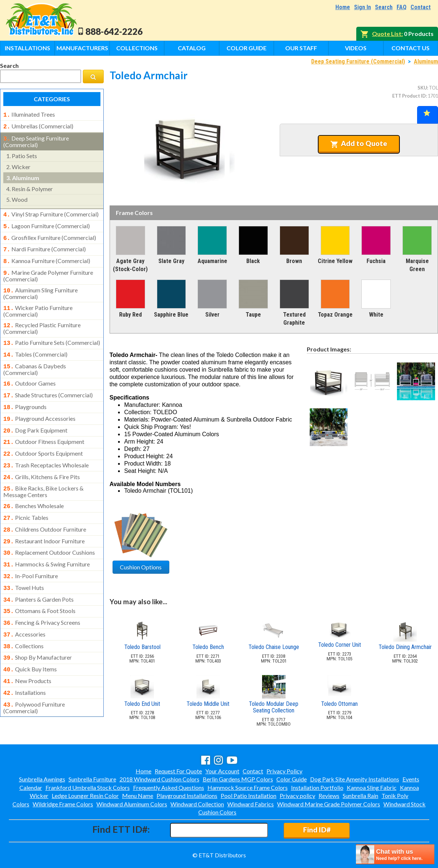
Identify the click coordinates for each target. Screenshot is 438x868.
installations (25, 663)
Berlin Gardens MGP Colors (238, 779)
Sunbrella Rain (360, 796)
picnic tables (26, 499)
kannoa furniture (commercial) (47, 256)
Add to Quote (359, 143)
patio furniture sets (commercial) (52, 334)
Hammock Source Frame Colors (248, 787)
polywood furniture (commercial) (34, 676)
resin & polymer (30, 187)
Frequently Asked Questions (169, 787)
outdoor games (30, 372)
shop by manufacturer (38, 630)
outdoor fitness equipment (44, 427)
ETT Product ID (409, 96)
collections (23, 619)
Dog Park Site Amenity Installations (355, 779)
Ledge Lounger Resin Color (85, 796)
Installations (27, 48)
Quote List (387, 34)
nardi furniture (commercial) (45, 245)
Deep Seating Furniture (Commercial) (358, 61)
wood (17, 197)
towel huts (24, 564)
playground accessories (39, 405)
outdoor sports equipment (43, 438)
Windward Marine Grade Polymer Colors (329, 804)
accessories (24, 608)
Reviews (329, 796)
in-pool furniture (31, 553)
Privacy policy (297, 796)
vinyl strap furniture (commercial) (51, 212)
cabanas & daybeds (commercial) (35, 358)
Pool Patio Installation (249, 796)
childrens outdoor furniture (45, 510)
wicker (18, 165)
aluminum (23, 176)
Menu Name (138, 796)
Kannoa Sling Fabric (372, 787)
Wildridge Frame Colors (63, 804)
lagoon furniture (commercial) (47, 223)
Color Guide (246, 48)
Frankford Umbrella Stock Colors (88, 787)
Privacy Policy (284, 771)
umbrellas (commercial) (38, 125)
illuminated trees (29, 114)
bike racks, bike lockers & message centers (43, 473)
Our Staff (301, 48)
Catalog (192, 48)
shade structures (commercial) (48, 383)
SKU (422, 88)
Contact (421, 7)
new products (27, 652)
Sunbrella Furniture (92, 779)
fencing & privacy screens (42, 597)
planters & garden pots (38, 575)
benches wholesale (34, 488)
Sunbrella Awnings (42, 779)
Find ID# (317, 830)
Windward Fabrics (251, 804)
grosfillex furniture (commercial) (50, 234)
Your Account (222, 771)
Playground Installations (187, 796)
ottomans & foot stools (39, 586)
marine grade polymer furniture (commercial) (48, 269)
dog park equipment (35, 416)
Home (343, 7)
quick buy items (30, 641)
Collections (137, 48)
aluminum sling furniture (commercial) (41, 286)
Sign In (362, 7)
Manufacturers (82, 48)
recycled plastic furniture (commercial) (42, 320)
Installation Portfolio (317, 787)
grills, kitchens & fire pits (42, 460)
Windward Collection (197, 804)
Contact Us (411, 48)
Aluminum (426, 61)
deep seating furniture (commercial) (36, 139)
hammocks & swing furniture (47, 542)
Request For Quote (178, 771)
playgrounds (25, 394)
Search (384, 7)
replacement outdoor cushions (49, 531)
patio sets (22, 154)
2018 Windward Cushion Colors (159, 779)
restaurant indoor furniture (44, 521)
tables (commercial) (35, 345)
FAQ (402, 7)
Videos (356, 48)
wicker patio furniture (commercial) (38, 303)
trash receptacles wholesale (46, 449)
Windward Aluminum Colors (132, 804)
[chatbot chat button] (395, 854)
